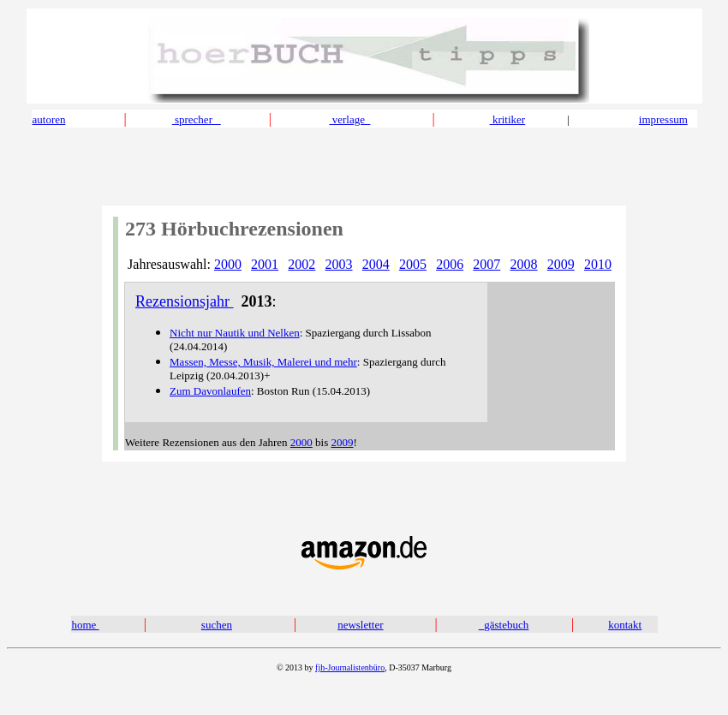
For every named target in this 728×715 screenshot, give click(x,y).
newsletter (360, 625)
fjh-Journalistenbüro (350, 667)
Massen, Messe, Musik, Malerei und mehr (263, 362)
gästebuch (506, 625)
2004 (376, 264)
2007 (486, 264)
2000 (228, 264)
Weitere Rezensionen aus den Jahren (208, 442)
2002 (301, 264)
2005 (413, 264)
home (86, 625)
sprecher (197, 119)
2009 (561, 264)
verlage (349, 119)
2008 (524, 264)
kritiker (508, 119)
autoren (49, 119)
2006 (450, 264)
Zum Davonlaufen (210, 391)
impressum (663, 119)
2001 (265, 264)
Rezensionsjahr (184, 301)
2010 (598, 264)
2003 (339, 264)
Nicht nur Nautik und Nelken (235, 333)
